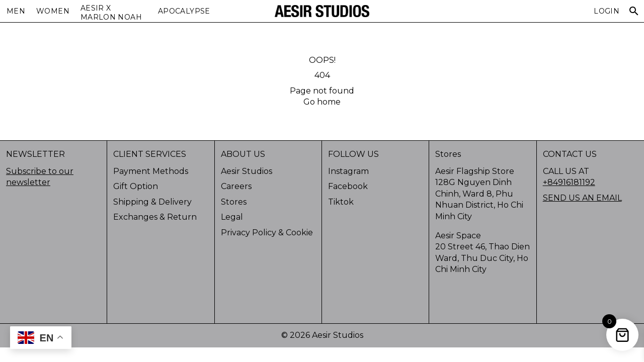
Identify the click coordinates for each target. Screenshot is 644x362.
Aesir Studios (247, 171)
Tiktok (341, 202)
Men (16, 11)
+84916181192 (569, 182)
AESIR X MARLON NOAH (111, 13)
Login (607, 11)
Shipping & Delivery (152, 202)
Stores (234, 202)
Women (53, 11)
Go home (322, 102)
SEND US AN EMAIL (582, 198)
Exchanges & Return (155, 217)
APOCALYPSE (184, 11)
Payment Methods (151, 171)
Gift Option (136, 186)
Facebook (348, 186)
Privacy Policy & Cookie (267, 233)
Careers (236, 186)
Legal (232, 217)
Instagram (348, 171)
